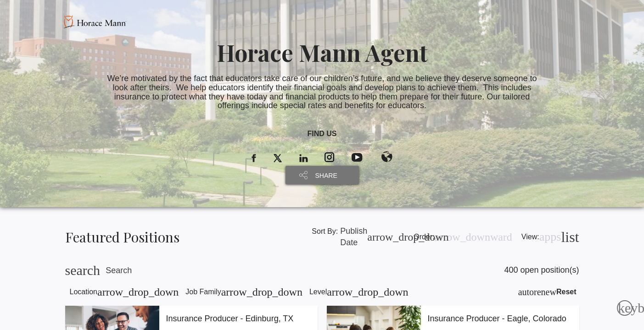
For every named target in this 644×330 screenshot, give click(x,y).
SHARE (326, 176)
